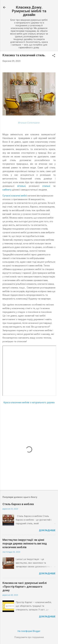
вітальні (21, 186)
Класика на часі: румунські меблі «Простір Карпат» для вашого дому (25, 587)
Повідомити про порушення (29, 637)
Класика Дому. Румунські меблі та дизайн (29, 11)
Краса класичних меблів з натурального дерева (29, 402)
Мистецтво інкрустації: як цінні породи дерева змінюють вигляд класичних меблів (25, 543)
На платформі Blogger (29, 631)
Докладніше (47, 530)
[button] (54, 56)
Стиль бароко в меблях (18, 504)
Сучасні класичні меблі (15, 196)
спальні (46, 186)
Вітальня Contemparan (29, 123)
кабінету (7, 190)
